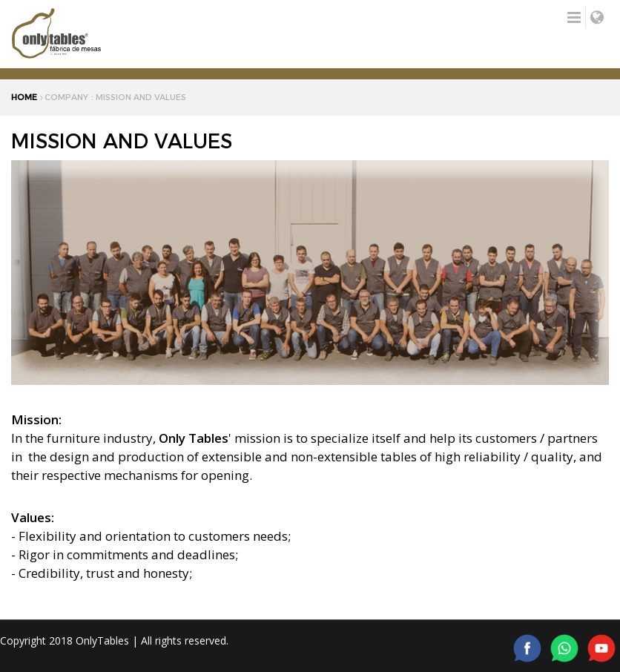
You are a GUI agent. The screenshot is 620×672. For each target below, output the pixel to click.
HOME (24, 97)
